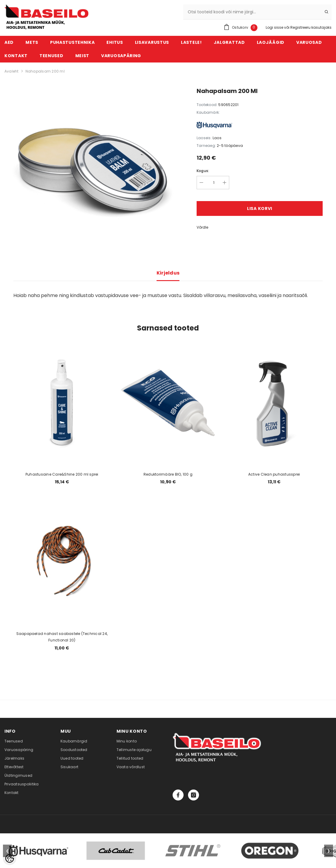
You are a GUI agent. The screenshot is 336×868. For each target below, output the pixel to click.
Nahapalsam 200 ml (45, 71)
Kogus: (203, 171)
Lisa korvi (260, 208)
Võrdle (202, 227)
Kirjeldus (168, 273)
